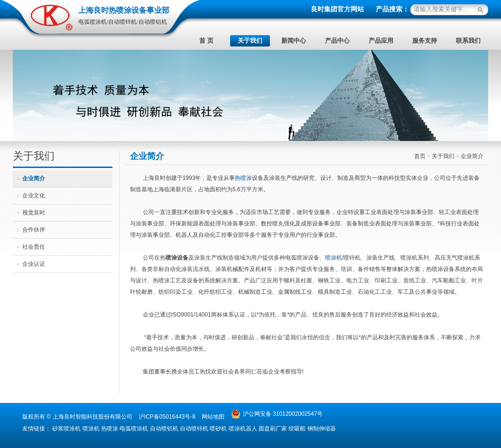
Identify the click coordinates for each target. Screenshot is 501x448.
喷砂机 (218, 429)
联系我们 (468, 41)
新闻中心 (294, 41)
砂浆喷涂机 (66, 429)
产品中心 (337, 41)
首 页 (206, 41)
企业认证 (34, 264)
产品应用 (381, 41)
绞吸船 (297, 429)
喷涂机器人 (243, 429)
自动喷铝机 (164, 429)
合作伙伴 (34, 230)
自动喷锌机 (194, 429)
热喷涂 (243, 178)
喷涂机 (334, 258)
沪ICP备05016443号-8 (167, 417)
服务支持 (425, 41)
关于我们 (250, 41)
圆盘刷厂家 (273, 429)
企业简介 (34, 178)
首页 (421, 156)
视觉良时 (34, 213)
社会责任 (34, 247)
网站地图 (213, 417)
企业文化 (34, 196)
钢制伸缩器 (322, 429)
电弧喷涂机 (134, 429)
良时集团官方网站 (337, 9)
